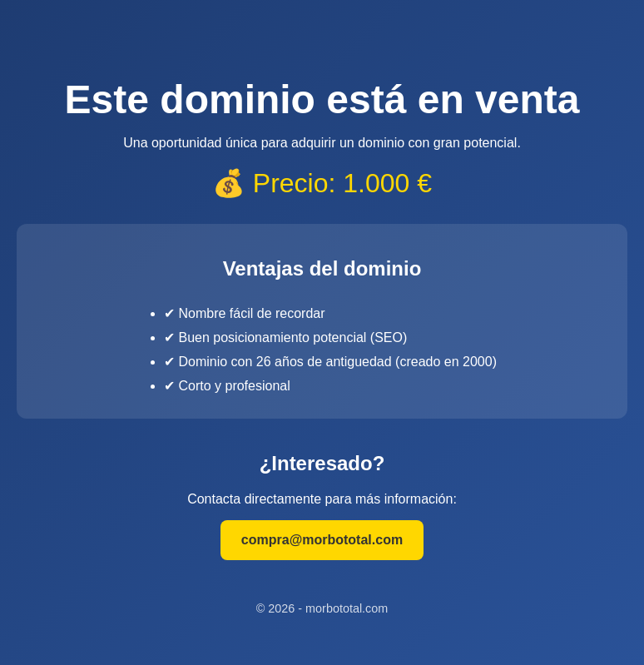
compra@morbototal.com (322, 540)
